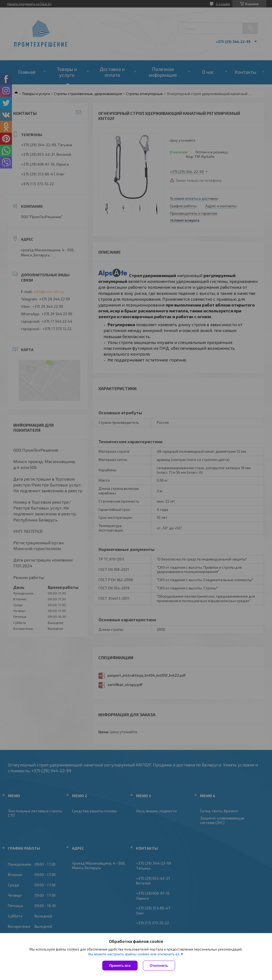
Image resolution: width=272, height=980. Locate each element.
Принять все (120, 966)
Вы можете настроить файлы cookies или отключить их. (134, 954)
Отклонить (159, 966)
